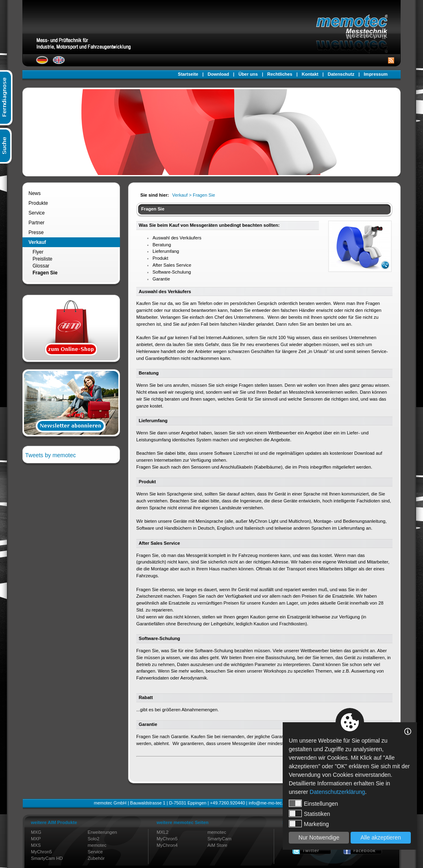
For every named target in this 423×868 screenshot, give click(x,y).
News (35, 193)
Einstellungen (313, 803)
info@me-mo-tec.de (268, 803)
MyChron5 (41, 852)
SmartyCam (219, 839)
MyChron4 (167, 845)
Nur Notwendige (319, 837)
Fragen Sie (45, 273)
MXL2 (162, 832)
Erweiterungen (102, 832)
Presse (36, 232)
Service (37, 213)
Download (219, 74)
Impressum (376, 74)
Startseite (188, 74)
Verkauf (37, 242)
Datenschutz (341, 74)
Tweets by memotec (51, 455)
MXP (36, 839)
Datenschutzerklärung (337, 792)
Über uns (248, 74)
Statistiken (310, 813)
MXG (36, 832)
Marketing (309, 824)
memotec (97, 845)
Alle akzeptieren (381, 837)
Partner (36, 223)
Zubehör (96, 858)
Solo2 (94, 839)
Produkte (38, 203)
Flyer (38, 252)
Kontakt (310, 74)
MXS (36, 845)
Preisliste (43, 259)
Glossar (41, 266)
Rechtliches (280, 74)
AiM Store (217, 845)
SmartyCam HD (47, 858)
